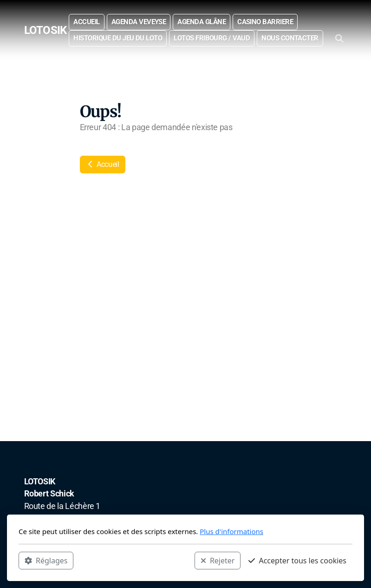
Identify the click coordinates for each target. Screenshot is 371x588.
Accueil (103, 164)
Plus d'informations (231, 531)
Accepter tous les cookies (297, 561)
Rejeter (218, 561)
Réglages (46, 561)
